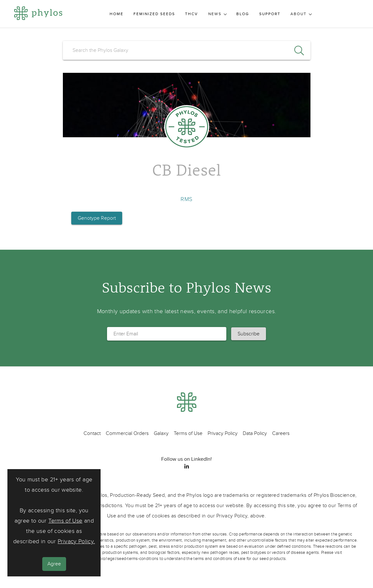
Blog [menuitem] (243, 14)
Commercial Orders (127, 433)
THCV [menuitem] (191, 14)
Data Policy (255, 433)
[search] (187, 50)
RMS (186, 199)
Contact (92, 433)
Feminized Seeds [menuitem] (154, 14)
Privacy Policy (223, 433)
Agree (54, 564)
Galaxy (161, 433)
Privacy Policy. (76, 541)
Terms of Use (65, 521)
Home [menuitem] (117, 14)
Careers (281, 433)
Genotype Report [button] (97, 218)
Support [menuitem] (270, 14)
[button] (249, 334)
